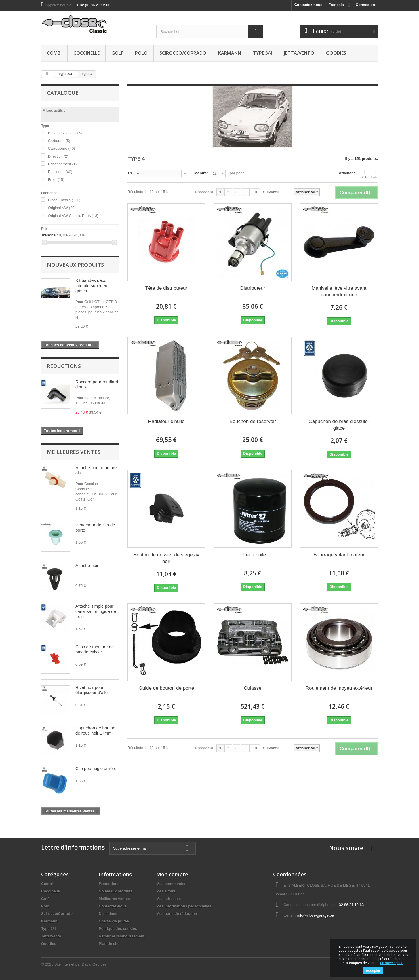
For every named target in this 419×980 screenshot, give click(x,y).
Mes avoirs (166, 891)
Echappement (62, 164)
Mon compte (172, 874)
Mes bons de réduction (177, 914)
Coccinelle (86, 53)
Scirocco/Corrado (183, 53)
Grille (364, 174)
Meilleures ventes (74, 452)
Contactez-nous (308, 5)
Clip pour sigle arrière (96, 768)
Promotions (109, 884)
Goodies (336, 53)
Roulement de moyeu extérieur (339, 688)
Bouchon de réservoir (253, 421)
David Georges (94, 964)
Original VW (62, 208)
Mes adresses (168, 899)
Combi (54, 53)
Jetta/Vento (299, 53)
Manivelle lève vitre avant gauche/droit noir (339, 291)
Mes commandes (171, 884)
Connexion (365, 5)
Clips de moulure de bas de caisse (95, 649)
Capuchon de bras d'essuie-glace (339, 425)
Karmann (230, 53)
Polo (141, 53)
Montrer (201, 173)
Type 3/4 (263, 53)
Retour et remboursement (122, 936)
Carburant (59, 141)
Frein (56, 180)
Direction (58, 156)
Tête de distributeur (166, 288)
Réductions (64, 366)
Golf (117, 53)
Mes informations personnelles (184, 906)
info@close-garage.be (316, 915)
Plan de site (109, 944)
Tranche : (49, 235)
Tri (130, 173)
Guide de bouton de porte (166, 688)
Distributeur (253, 288)
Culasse (253, 688)
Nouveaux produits (75, 265)
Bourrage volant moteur (339, 555)
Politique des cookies (118, 929)
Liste (375, 174)
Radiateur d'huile (166, 421)
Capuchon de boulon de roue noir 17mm (95, 730)
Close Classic (64, 200)
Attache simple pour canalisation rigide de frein (96, 611)
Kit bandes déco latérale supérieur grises (92, 286)
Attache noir (87, 565)
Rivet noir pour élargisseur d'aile (92, 690)
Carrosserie (62, 148)
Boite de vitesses (65, 133)
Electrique (60, 172)
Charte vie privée (114, 921)
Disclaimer (108, 914)
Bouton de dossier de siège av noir (166, 558)
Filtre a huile (253, 555)
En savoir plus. (392, 963)
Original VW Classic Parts (73, 216)
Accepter (373, 971)
